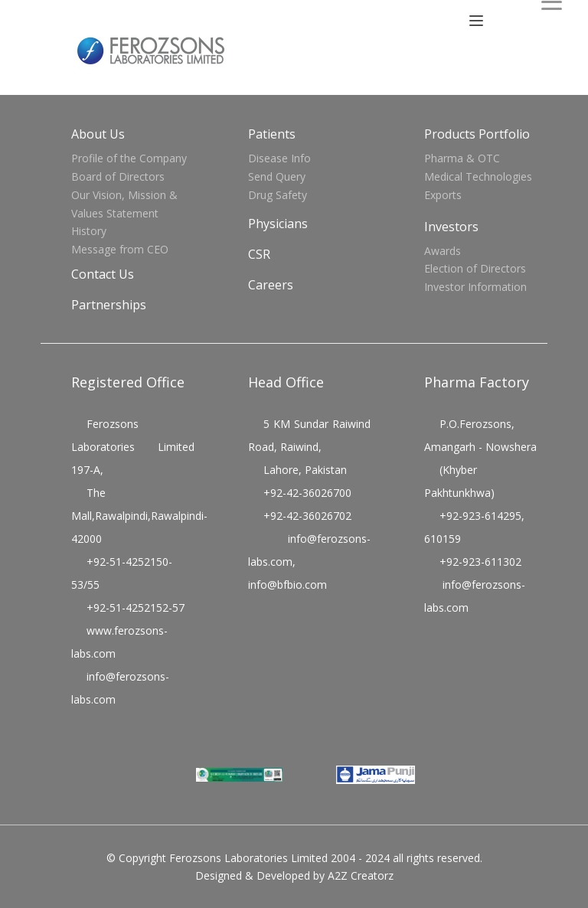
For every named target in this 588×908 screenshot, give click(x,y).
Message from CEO (120, 249)
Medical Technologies (478, 176)
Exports (443, 195)
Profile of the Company (129, 158)
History (89, 231)
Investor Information (475, 287)
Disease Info (279, 158)
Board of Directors (118, 176)
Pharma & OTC (462, 158)
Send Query (277, 176)
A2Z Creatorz (361, 875)
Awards (443, 251)
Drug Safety (278, 195)
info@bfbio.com (287, 585)
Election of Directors (475, 268)
